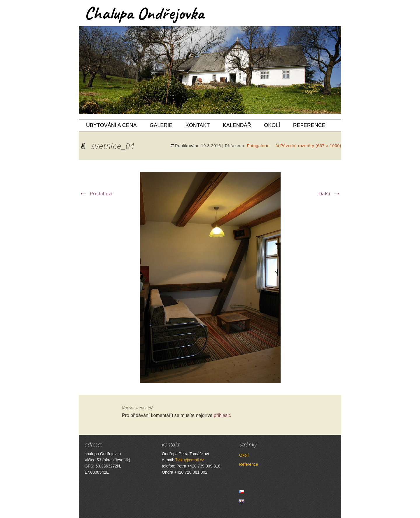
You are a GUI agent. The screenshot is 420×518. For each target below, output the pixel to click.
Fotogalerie (258, 146)
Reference (309, 125)
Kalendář (237, 125)
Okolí (272, 125)
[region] (210, 70)
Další (330, 194)
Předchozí (96, 194)
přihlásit (222, 415)
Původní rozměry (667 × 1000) (311, 146)
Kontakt (198, 125)
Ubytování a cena (111, 125)
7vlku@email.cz (190, 460)
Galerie (161, 125)
